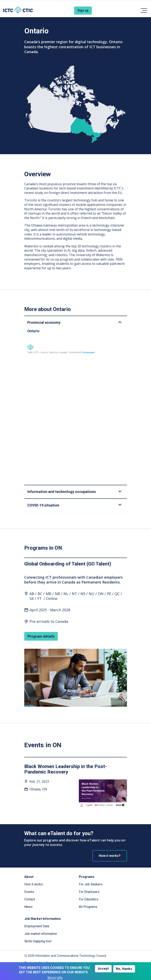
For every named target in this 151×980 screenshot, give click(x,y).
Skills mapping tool (38, 941)
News (28, 907)
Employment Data (37, 926)
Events (29, 892)
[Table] (76, 403)
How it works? (110, 856)
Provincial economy (74, 322)
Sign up (83, 10)
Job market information (41, 934)
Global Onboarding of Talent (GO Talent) (68, 564)
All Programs (88, 907)
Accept (103, 969)
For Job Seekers (91, 884)
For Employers (89, 892)
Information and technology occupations (74, 492)
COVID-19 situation (74, 505)
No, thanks (124, 969)
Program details (41, 636)
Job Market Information (42, 919)
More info (55, 978)
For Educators (89, 899)
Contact (30, 899)
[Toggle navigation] (144, 11)
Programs (87, 877)
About (29, 877)
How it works (34, 884)
